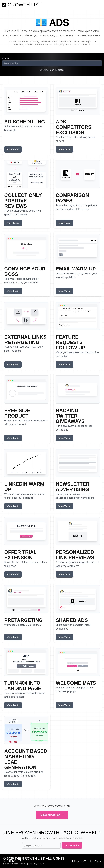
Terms (95, 861)
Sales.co (41, 864)
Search (5, 58)
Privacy (79, 861)
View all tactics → (52, 815)
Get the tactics (72, 845)
